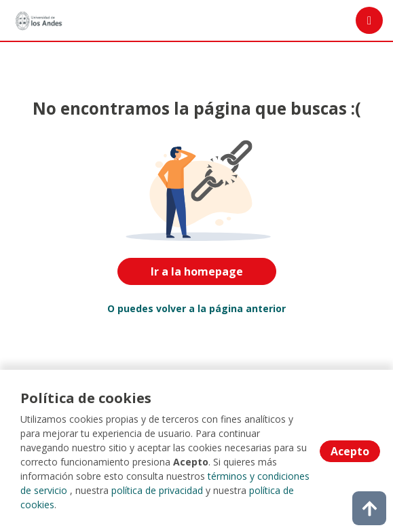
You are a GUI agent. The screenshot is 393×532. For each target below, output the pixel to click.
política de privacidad (157, 490)
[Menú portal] (369, 20)
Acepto (350, 451)
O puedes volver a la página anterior (196, 308)
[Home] (38, 20)
